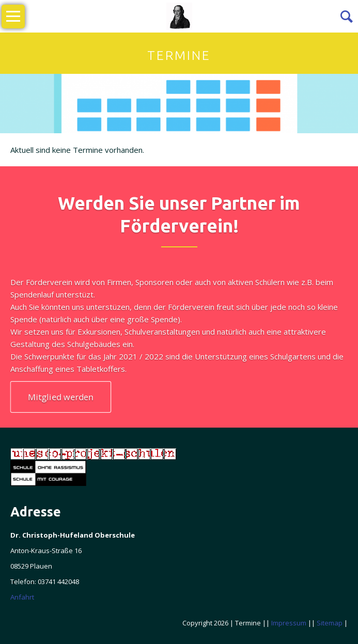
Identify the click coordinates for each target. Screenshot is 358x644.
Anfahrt (22, 597)
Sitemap (330, 623)
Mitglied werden (61, 397)
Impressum (289, 623)
